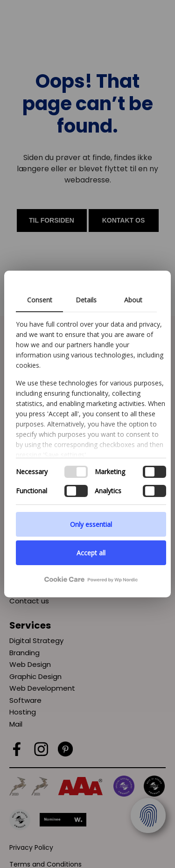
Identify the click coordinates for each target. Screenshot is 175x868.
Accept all (91, 553)
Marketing (110, 472)
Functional (31, 491)
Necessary (32, 472)
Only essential (91, 524)
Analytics (108, 491)
